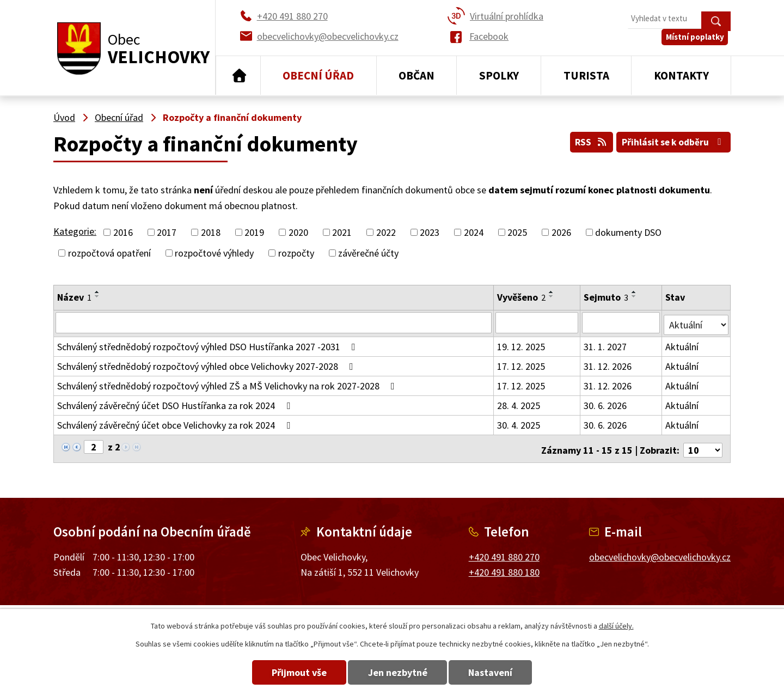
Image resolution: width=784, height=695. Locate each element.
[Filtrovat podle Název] (274, 322)
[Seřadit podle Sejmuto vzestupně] (635, 292)
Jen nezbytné (398, 672)
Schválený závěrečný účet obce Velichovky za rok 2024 (176, 423)
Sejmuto (607, 297)
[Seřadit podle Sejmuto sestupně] (635, 296)
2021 (342, 232)
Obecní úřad (318, 75)
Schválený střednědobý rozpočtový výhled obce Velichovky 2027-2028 (207, 364)
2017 (167, 232)
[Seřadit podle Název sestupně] (97, 296)
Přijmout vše (290, 672)
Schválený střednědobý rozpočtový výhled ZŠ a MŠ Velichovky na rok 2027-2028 (228, 384)
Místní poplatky (698, 43)
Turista (586, 75)
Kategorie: (75, 231)
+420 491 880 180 (504, 567)
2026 (561, 232)
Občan (416, 75)
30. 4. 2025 (519, 423)
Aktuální (682, 345)
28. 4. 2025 (519, 403)
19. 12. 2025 (522, 345)
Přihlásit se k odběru (672, 141)
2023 (430, 232)
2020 (298, 232)
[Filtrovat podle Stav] (696, 322)
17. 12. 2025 (522, 364)
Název (74, 297)
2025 (517, 232)
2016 (123, 232)
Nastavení (500, 672)
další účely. (616, 626)
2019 (254, 232)
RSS (584, 141)
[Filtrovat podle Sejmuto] (621, 322)
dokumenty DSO (628, 232)
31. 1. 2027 (606, 345)
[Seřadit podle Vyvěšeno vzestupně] (552, 292)
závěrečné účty (368, 253)
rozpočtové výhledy (214, 253)
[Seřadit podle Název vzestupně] (97, 292)
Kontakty (681, 75)
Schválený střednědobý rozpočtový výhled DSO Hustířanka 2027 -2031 (209, 345)
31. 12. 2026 (608, 364)
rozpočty (296, 253)
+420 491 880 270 (504, 551)
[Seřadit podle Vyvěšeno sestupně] (552, 296)
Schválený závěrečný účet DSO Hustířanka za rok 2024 (176, 403)
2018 (211, 232)
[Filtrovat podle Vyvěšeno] (537, 322)
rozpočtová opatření (109, 253)
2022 (386, 232)
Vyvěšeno (522, 297)
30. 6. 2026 (606, 403)
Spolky (499, 75)
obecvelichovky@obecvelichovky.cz (660, 551)
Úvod (238, 76)
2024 (474, 232)
